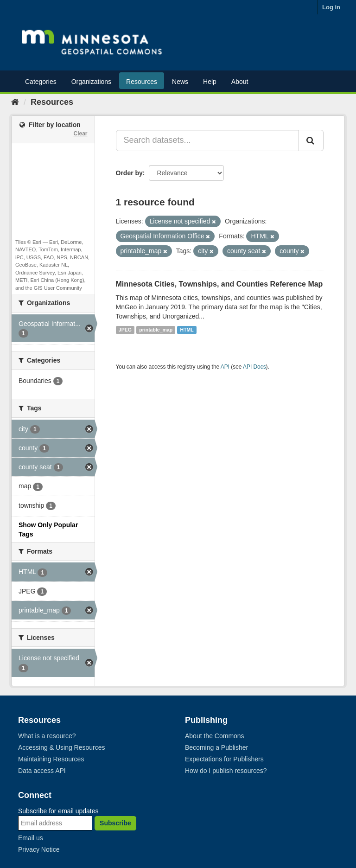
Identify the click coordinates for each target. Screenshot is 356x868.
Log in (331, 7)
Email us (31, 838)
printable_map (156, 330)
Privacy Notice (39, 849)
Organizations (91, 82)
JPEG (125, 330)
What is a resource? (47, 736)
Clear (80, 134)
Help (210, 82)
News (180, 82)
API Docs (254, 367)
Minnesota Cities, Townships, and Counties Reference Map (219, 284)
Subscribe (115, 823)
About (240, 82)
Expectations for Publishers (224, 759)
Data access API (42, 771)
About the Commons (215, 736)
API (225, 367)
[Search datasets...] (208, 140)
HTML (187, 330)
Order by (129, 173)
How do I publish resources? (226, 771)
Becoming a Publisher (216, 747)
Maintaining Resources (51, 759)
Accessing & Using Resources (62, 747)
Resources (142, 82)
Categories (41, 82)
